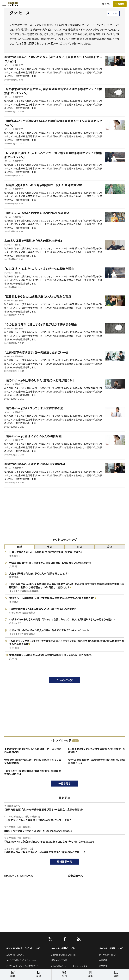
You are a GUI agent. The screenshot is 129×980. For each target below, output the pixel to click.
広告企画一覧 (75, 876)
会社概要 (103, 960)
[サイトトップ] (12, 4)
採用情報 (103, 966)
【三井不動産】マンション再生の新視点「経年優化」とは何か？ (96, 751)
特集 (90, 974)
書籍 (116, 974)
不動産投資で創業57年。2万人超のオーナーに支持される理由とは (33, 751)
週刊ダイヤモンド (59, 960)
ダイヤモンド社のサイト (63, 948)
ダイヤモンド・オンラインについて (23, 948)
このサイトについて (15, 955)
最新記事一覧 (65, 862)
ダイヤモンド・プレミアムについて (21, 960)
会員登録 (120, 4)
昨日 (50, 547)
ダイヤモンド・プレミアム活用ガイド (22, 966)
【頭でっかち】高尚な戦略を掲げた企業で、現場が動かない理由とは (33, 773)
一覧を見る (64, 784)
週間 (80, 547)
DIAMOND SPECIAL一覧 (19, 876)
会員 (110, 547)
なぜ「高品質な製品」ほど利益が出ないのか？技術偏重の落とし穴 (96, 762)
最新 (19, 547)
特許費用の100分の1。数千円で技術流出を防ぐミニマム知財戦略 (33, 762)
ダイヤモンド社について (111, 948)
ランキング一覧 (64, 680)
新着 (13, 974)
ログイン (106, 4)
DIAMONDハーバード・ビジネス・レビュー (70, 966)
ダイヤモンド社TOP (108, 955)
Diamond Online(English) (63, 955)
